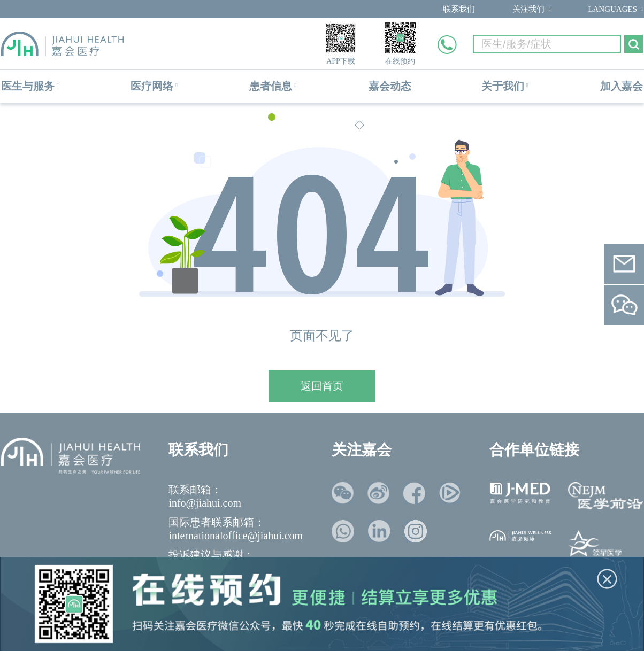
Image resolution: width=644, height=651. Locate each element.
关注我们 (528, 9)
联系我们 (459, 9)
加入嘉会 (622, 86)
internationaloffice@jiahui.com (236, 536)
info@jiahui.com (205, 503)
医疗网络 (152, 86)
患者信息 (271, 86)
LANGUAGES (612, 9)
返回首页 (322, 386)
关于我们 (503, 86)
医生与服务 (28, 86)
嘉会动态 (390, 86)
